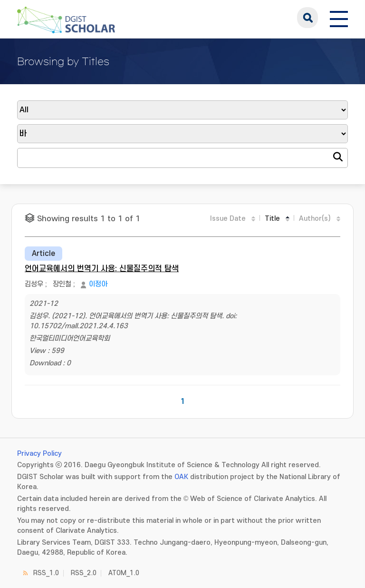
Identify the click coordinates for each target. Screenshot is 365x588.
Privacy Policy (39, 454)
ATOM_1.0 (124, 573)
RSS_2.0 (84, 573)
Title (272, 219)
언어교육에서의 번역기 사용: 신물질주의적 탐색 (102, 269)
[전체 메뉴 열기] (339, 18)
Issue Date (228, 219)
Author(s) (315, 219)
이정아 (98, 284)
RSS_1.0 (46, 573)
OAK (181, 477)
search (307, 18)
